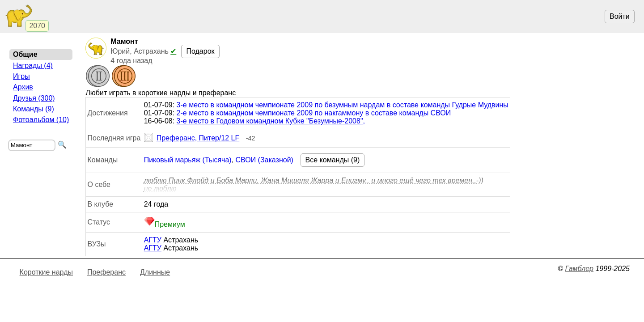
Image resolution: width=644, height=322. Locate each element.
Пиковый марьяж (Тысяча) (188, 160)
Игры (21, 76)
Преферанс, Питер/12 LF (192, 138)
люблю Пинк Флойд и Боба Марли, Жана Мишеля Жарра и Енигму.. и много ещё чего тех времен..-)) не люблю (314, 184)
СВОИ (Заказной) (265, 160)
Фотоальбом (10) (41, 120)
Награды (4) (33, 66)
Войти (620, 16)
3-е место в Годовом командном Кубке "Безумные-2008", (271, 121)
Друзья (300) (34, 98)
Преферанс (106, 272)
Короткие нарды (46, 272)
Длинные (155, 272)
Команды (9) (34, 109)
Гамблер (579, 269)
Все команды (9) (333, 160)
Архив (23, 87)
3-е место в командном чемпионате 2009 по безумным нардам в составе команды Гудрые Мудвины (343, 105)
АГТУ (153, 240)
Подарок (200, 51)
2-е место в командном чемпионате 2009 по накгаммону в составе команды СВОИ (314, 113)
